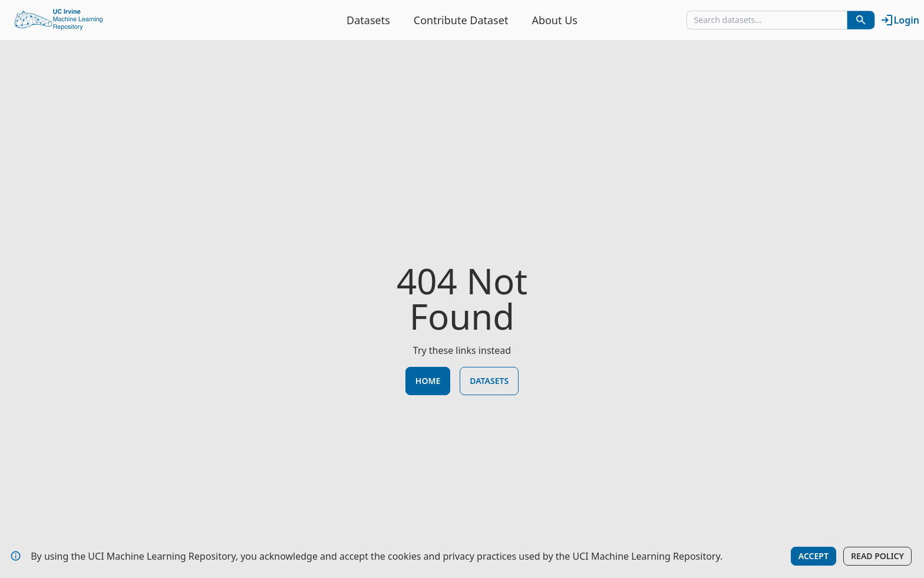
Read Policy (877, 556)
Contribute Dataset (461, 20)
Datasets (368, 20)
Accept (814, 556)
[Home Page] (59, 20)
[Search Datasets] (861, 20)
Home (428, 381)
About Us (555, 20)
